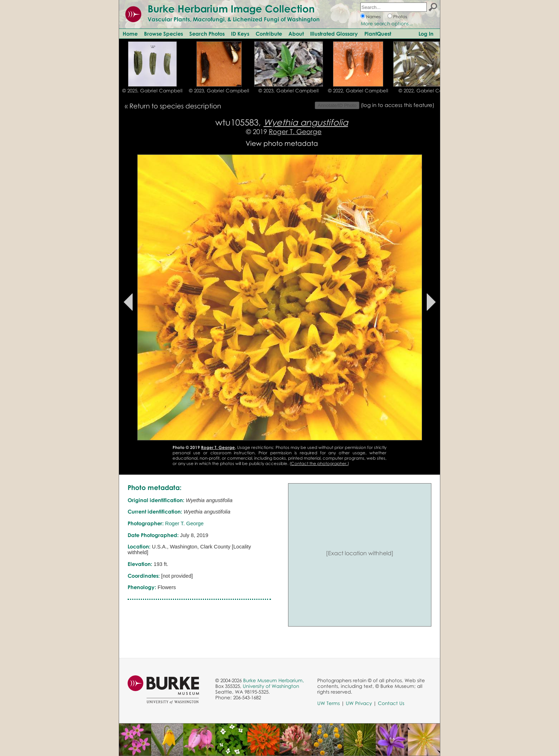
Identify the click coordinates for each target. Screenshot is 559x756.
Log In (426, 34)
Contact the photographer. (319, 463)
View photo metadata (282, 143)
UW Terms (329, 703)
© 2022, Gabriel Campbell (358, 91)
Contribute (269, 34)
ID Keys (240, 34)
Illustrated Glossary (334, 34)
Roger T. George (295, 131)
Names (373, 17)
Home (130, 34)
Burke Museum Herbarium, (274, 680)
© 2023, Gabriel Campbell (219, 91)
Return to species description (175, 106)
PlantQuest (378, 34)
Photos (400, 17)
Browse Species (163, 34)
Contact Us (391, 703)
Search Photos (207, 34)
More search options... (387, 24)
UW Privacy (359, 703)
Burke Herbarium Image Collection (231, 9)
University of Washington (271, 686)
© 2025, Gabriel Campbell (152, 91)
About (296, 34)
